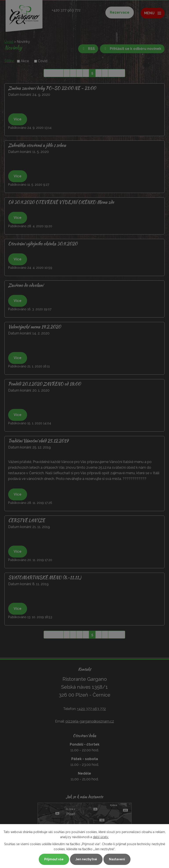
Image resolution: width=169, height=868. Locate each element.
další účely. (101, 837)
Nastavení (117, 859)
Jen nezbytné (86, 859)
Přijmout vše (54, 859)
